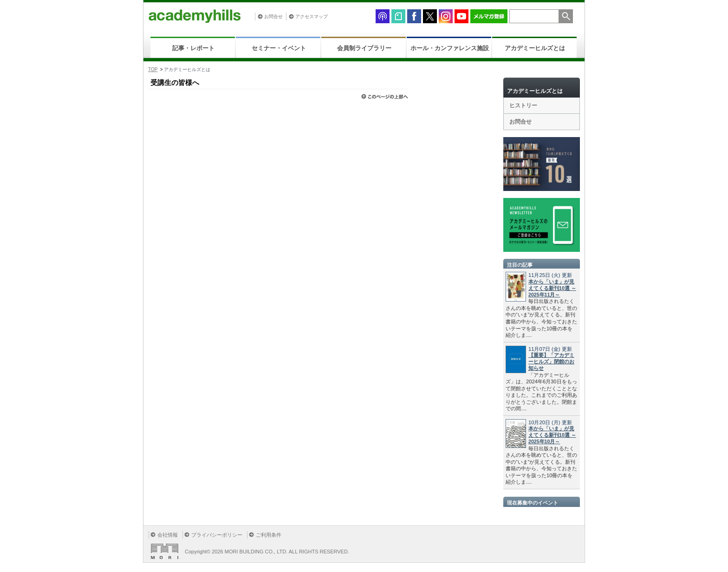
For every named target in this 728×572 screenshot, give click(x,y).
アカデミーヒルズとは (535, 48)
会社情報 (168, 535)
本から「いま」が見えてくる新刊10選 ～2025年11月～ (552, 288)
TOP (153, 69)
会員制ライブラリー (364, 48)
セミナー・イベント (279, 48)
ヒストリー (523, 105)
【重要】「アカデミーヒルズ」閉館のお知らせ (551, 362)
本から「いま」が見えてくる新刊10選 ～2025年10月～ (552, 435)
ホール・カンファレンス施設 (450, 48)
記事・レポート (193, 48)
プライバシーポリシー (217, 535)
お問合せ (273, 16)
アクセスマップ (312, 16)
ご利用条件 (269, 535)
